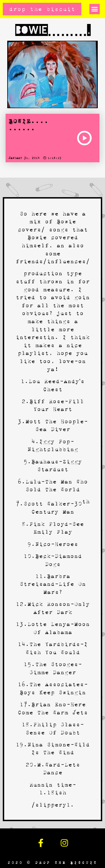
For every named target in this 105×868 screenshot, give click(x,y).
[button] (95, 9)
